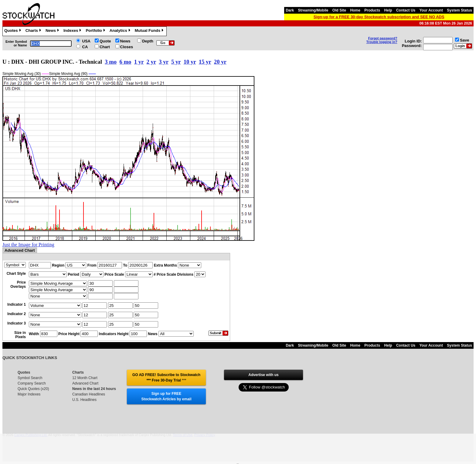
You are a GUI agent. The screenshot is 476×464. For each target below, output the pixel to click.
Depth (148, 41)
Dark (290, 10)
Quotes (13, 31)
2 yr (151, 62)
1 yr (139, 62)
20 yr (220, 62)
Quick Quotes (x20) (33, 389)
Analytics (121, 31)
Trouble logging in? (382, 42)
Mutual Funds (150, 31)
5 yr (176, 62)
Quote (105, 41)
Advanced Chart (85, 383)
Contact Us (406, 10)
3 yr (163, 62)
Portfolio (96, 31)
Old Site (339, 10)
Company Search (32, 383)
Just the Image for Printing (28, 245)
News (53, 31)
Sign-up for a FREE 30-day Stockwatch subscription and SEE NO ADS (379, 17)
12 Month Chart (85, 378)
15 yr (205, 62)
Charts (34, 31)
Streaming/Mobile (313, 10)
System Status (459, 10)
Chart (105, 47)
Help (388, 10)
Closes (127, 47)
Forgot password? (383, 38)
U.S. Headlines (84, 400)
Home (355, 10)
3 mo (111, 62)
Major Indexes (29, 394)
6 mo (126, 62)
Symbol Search (30, 378)
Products (372, 10)
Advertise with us (263, 375)
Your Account (431, 10)
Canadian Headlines (89, 394)
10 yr (190, 62)
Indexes (73, 31)
